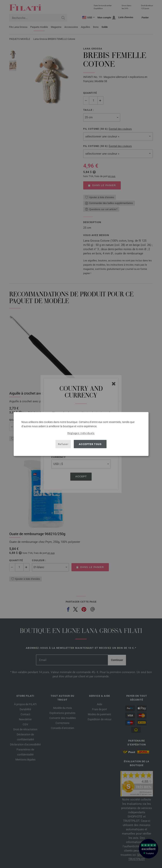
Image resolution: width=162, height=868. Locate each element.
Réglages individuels (81, 433)
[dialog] (81, 434)
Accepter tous (90, 444)
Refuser (63, 444)
